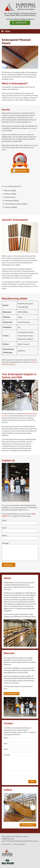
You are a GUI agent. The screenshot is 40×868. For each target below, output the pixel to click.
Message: (6, 543)
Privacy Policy (6, 844)
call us (25, 732)
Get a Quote (20, 171)
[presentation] (18, 775)
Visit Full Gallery (28, 825)
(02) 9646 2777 (21, 23)
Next (33, 808)
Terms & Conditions (19, 844)
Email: (5, 528)
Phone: (5, 535)
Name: (5, 520)
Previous (7, 808)
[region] (20, 808)
